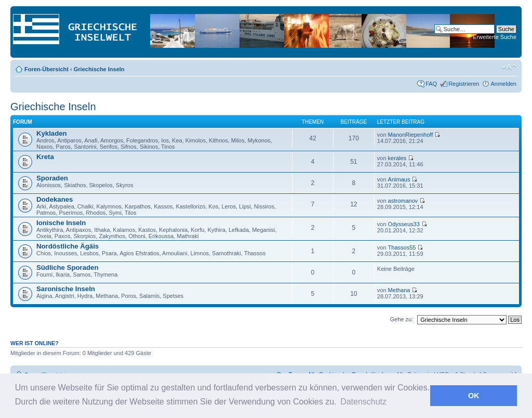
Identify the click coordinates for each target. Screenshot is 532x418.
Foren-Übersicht (46, 69)
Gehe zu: (401, 319)
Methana (399, 290)
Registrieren (464, 84)
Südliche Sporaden (67, 267)
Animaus (399, 179)
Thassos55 (402, 247)
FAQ (431, 84)
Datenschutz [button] (363, 402)
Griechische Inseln (99, 69)
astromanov (403, 201)
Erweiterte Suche (495, 37)
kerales (397, 158)
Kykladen (52, 133)
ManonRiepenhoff (411, 135)
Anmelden (503, 84)
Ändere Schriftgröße (509, 67)
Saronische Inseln (66, 289)
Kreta (45, 157)
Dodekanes (55, 199)
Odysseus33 (404, 224)
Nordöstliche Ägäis (68, 246)
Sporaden (52, 178)
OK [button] (474, 396)
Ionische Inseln (61, 223)
